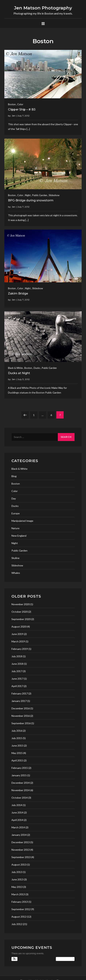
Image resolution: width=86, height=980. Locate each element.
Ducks (37, 367)
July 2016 (17, 731)
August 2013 (19, 865)
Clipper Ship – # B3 (22, 109)
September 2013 (21, 857)
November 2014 (21, 790)
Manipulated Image (22, 521)
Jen (14, 116)
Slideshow (54, 194)
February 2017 (20, 693)
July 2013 (17, 872)
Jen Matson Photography (43, 8)
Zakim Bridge (18, 292)
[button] (14, 959)
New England (19, 536)
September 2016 (21, 723)
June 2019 (17, 634)
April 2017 (17, 686)
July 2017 (17, 671)
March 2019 (18, 641)
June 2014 (17, 812)
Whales (16, 573)
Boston (12, 104)
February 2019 (20, 649)
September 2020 (21, 619)
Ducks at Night (19, 372)
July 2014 (17, 805)
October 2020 (20, 612)
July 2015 (17, 738)
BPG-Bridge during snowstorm (31, 199)
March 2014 (18, 827)
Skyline (15, 558)
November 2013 (21, 850)
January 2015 (19, 775)
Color (20, 104)
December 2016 (21, 708)
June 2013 (17, 879)
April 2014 (17, 820)
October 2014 (20, 798)
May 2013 (17, 887)
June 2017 (17, 679)
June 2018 (17, 664)
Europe (16, 513)
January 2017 (19, 701)
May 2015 (17, 753)
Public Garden (40, 194)
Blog (14, 476)
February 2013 (20, 902)
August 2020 (19, 627)
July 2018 (17, 656)
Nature (15, 528)
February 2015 (20, 768)
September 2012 (21, 909)
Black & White (15, 367)
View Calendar (65, 959)
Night (28, 194)
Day (14, 498)
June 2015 (17, 746)
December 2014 (21, 783)
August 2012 (19, 917)
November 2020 (21, 604)
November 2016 (21, 716)
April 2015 (17, 760)
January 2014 (19, 835)
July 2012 (17, 924)
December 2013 (21, 842)
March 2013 (18, 894)
